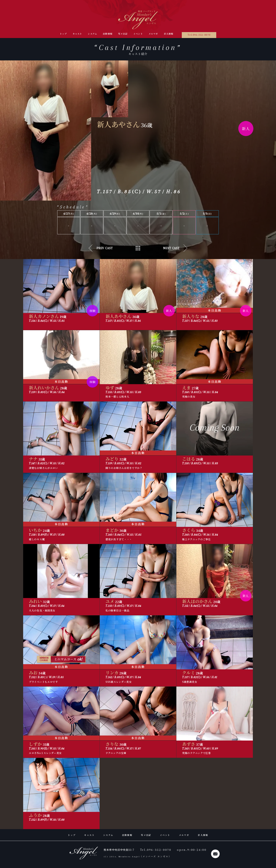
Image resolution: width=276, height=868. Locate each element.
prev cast (105, 248)
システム (92, 34)
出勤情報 (108, 34)
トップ (63, 34)
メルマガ (153, 34)
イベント (138, 34)
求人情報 (169, 34)
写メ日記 (123, 34)
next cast (171, 248)
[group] (110, 89)
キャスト (77, 34)
